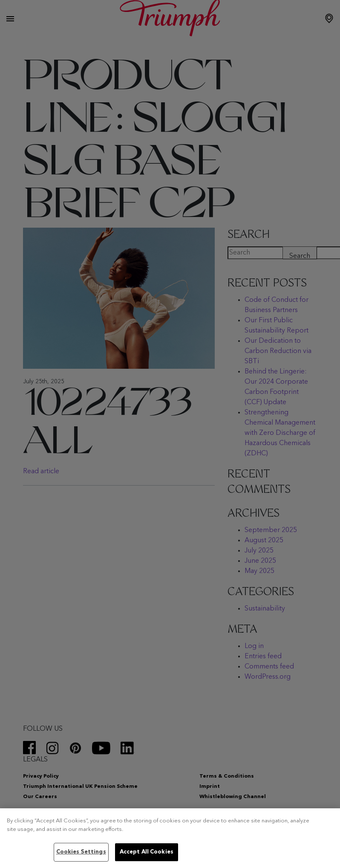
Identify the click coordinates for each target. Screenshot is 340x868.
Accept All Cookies (147, 852)
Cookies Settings (81, 852)
